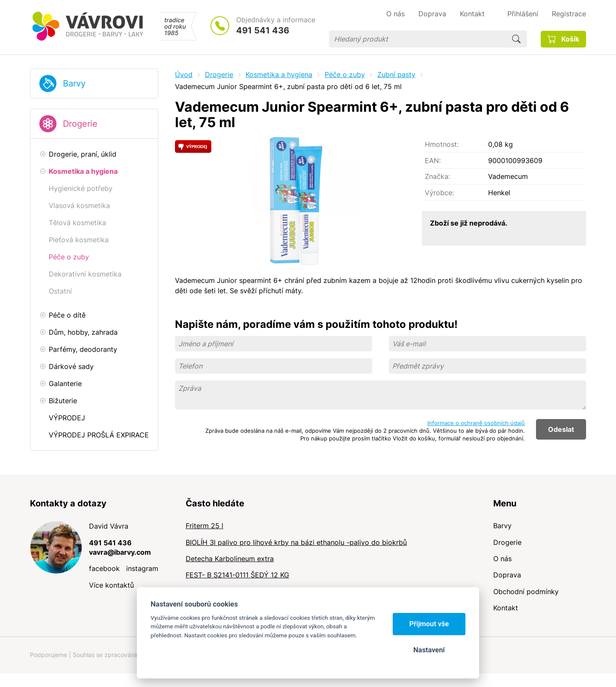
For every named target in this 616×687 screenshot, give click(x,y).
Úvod (184, 74)
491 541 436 (263, 30)
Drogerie (80, 124)
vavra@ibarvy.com (120, 552)
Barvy (74, 83)
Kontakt (506, 608)
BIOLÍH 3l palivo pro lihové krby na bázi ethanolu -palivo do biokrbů (296, 542)
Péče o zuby (345, 74)
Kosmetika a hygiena (279, 74)
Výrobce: (439, 193)
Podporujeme (49, 655)
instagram (142, 568)
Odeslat (561, 429)
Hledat (516, 39)
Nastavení (429, 650)
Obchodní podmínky (526, 592)
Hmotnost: (442, 144)
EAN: (433, 161)
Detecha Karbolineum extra (230, 559)
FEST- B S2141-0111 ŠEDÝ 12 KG (237, 575)
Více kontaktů (111, 585)
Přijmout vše (429, 624)
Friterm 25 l (204, 526)
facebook (104, 568)
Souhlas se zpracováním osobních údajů (129, 655)
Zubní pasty (396, 74)
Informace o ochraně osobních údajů (476, 423)
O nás (502, 559)
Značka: (437, 176)
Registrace (569, 14)
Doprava (507, 575)
